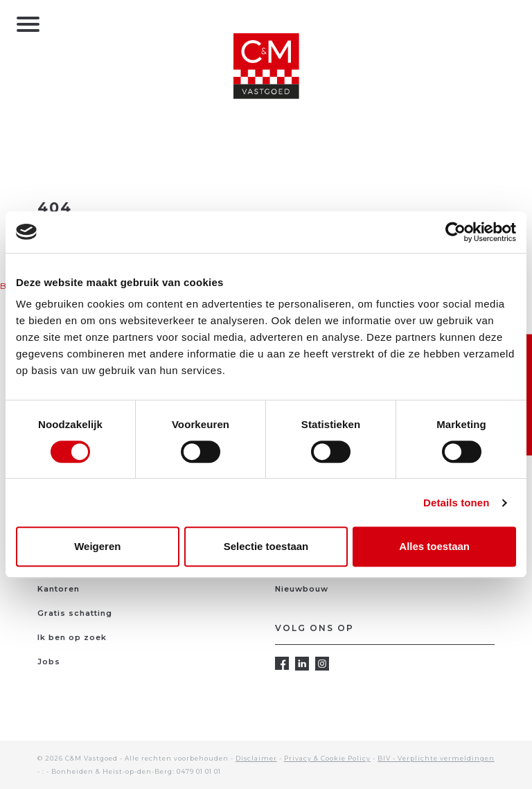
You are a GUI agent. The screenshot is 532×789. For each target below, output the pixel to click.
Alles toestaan (434, 546)
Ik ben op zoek (72, 637)
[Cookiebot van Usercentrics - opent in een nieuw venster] (455, 232)
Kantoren (59, 589)
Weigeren (97, 546)
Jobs (49, 662)
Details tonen (456, 503)
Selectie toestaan (266, 546)
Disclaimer (256, 758)
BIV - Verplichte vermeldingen (436, 758)
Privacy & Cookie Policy (327, 758)
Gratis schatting (75, 613)
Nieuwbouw (302, 589)
